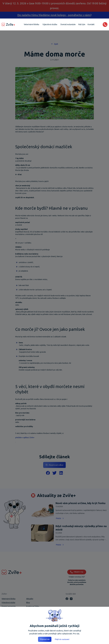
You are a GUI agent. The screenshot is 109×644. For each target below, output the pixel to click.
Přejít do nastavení (62, 639)
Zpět (55, 44)
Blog (28, 603)
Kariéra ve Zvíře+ (33, 606)
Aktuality (30, 599)
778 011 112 (77, 572)
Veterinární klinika (8, 599)
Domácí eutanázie (9, 606)
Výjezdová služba (8, 603)
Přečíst (60, 518)
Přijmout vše (45, 639)
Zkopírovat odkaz (54, 465)
